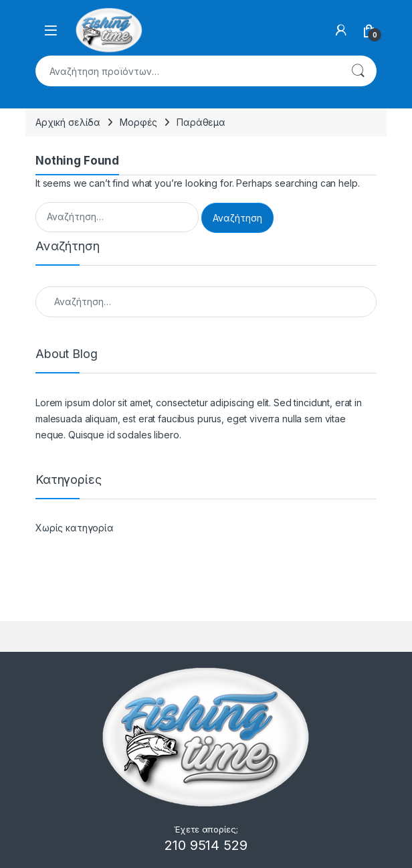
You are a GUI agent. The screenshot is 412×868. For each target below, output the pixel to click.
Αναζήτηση (358, 71)
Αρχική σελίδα (68, 122)
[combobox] (187, 71)
